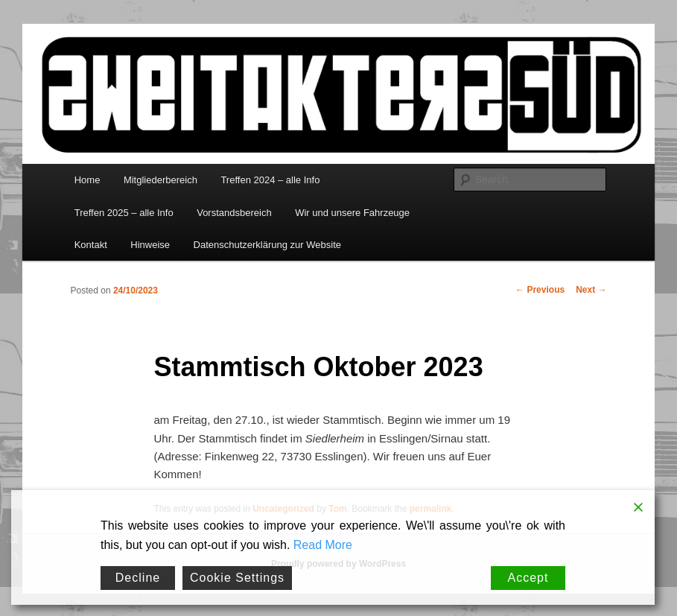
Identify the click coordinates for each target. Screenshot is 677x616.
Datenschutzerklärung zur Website (267, 245)
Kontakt (91, 245)
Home (88, 180)
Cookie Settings (237, 578)
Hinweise (150, 245)
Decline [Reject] (138, 578)
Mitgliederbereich (160, 180)
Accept (528, 578)
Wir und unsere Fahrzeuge (352, 213)
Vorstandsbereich (234, 213)
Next (591, 290)
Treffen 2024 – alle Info (270, 180)
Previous (540, 290)
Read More (323, 545)
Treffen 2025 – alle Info (124, 213)
